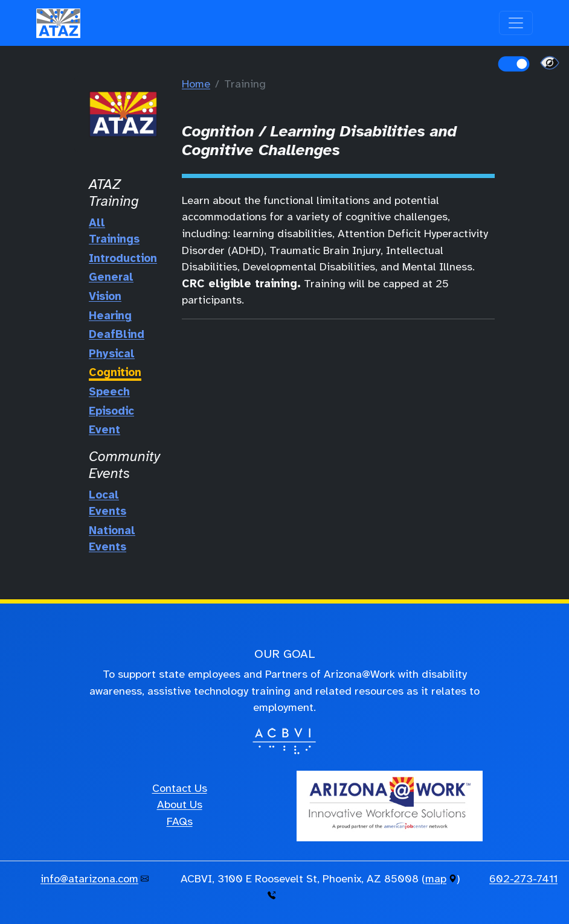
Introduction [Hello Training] (123, 258)
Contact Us (180, 788)
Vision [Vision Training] (105, 296)
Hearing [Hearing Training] (110, 316)
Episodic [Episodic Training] (111, 411)
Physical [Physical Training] (112, 354)
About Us (180, 805)
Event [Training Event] (104, 430)
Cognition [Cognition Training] (115, 372)
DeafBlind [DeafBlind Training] (117, 334)
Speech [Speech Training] (109, 392)
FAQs (180, 821)
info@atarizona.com (89, 879)
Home (196, 84)
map (436, 879)
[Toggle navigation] (516, 23)
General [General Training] (111, 277)
